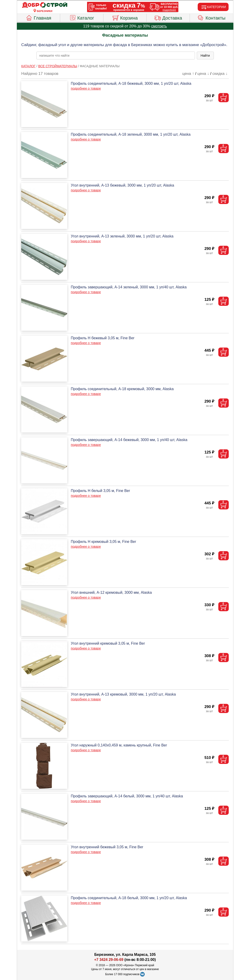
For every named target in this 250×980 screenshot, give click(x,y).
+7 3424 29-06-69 (109, 960)
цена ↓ (203, 74)
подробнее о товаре (86, 88)
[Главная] (45, 5)
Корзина (125, 17)
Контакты (211, 17)
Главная (38, 17)
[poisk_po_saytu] (116, 56)
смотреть (159, 26)
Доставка (168, 17)
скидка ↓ (220, 74)
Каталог (82, 17)
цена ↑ (188, 74)
